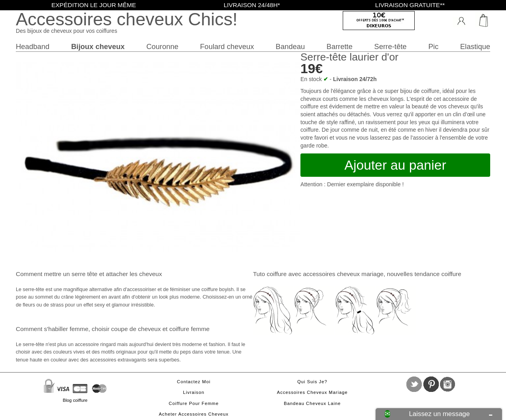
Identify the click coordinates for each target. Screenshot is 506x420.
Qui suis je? (312, 382)
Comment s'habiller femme (52, 329)
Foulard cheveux (227, 46)
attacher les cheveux (134, 274)
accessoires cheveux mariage (343, 274)
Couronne (162, 46)
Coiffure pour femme (194, 403)
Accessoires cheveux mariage (312, 392)
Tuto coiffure (270, 274)
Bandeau (290, 46)
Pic (434, 46)
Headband (33, 46)
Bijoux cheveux (98, 46)
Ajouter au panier (395, 165)
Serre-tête (391, 46)
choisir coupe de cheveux (126, 329)
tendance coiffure (438, 274)
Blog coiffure (75, 400)
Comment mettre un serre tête (57, 274)
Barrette (340, 46)
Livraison (194, 392)
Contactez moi (194, 382)
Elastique (475, 46)
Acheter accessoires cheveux (194, 414)
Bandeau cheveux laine (312, 403)
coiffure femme (189, 329)
